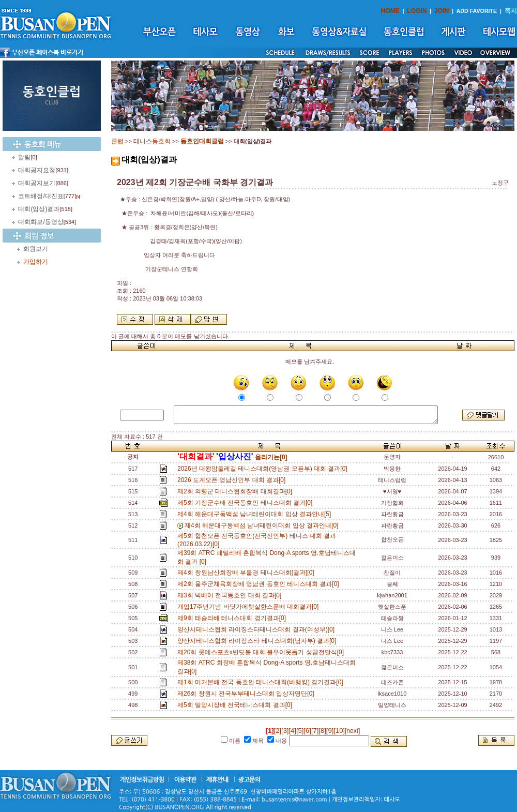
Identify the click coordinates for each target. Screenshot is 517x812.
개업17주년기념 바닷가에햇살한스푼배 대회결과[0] (250, 607)
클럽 (117, 141)
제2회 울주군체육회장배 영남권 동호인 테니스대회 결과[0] (260, 584)
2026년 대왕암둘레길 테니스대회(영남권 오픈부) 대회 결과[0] (264, 469)
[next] (352, 731)
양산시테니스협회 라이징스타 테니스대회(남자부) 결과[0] (258, 641)
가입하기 (36, 262)
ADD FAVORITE (477, 11)
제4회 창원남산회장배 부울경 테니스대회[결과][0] (247, 573)
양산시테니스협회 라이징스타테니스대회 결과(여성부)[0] (258, 629)
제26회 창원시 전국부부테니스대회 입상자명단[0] (247, 694)
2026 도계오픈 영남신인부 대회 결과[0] (233, 480)
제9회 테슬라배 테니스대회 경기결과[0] (233, 618)
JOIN (442, 11)
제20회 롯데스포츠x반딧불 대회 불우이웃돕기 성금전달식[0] (262, 652)
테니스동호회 (152, 141)
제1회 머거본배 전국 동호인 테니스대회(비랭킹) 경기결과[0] (262, 682)
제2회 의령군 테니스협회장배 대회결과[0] (237, 491)
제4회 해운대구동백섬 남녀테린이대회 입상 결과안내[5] (256, 514)
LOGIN (417, 11)
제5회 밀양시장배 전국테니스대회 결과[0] (237, 705)
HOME (390, 11)
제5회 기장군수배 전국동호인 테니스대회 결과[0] (247, 503)
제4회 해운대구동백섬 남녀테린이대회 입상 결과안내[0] (263, 525)
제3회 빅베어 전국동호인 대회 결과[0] (231, 595)
